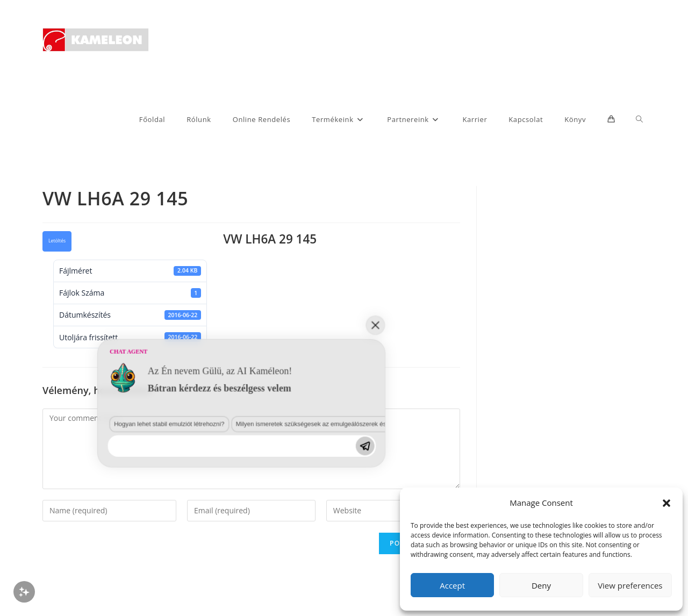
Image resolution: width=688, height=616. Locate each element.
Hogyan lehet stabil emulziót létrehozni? (79, 516)
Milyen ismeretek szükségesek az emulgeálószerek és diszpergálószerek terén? (222, 516)
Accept (452, 585)
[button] (666, 503)
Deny (541, 585)
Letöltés (57, 241)
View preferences (630, 585)
